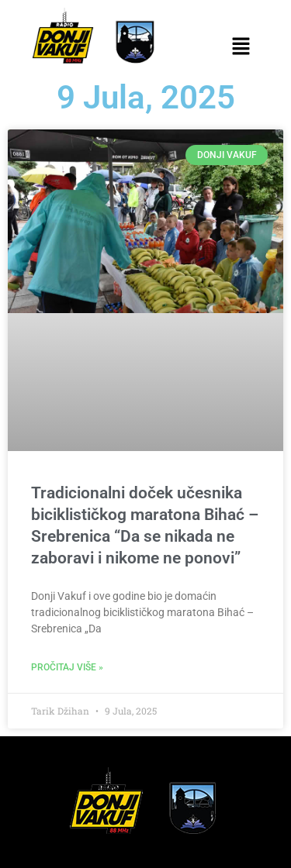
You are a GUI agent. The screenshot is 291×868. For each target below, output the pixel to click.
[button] (241, 47)
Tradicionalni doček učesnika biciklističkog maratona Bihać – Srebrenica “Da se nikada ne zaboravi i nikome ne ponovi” (145, 525)
